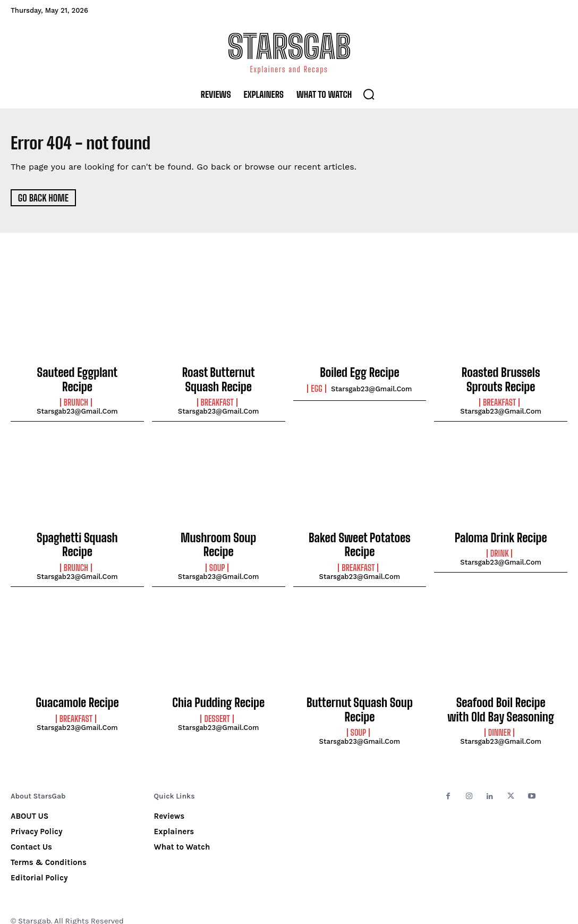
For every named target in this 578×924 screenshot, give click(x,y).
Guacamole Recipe (77, 693)
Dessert (217, 707)
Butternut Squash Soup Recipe (360, 699)
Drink (500, 547)
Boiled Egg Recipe (360, 373)
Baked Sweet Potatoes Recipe (359, 539)
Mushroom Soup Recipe (219, 533)
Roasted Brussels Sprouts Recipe (500, 379)
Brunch (76, 388)
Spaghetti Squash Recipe (77, 533)
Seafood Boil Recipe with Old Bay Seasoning (501, 699)
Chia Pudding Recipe (218, 693)
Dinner (500, 719)
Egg (316, 388)
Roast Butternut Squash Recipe (218, 379)
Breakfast (217, 399)
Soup (217, 547)
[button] (369, 94)
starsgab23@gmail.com (77, 396)
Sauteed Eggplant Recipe (78, 373)
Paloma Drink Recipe (500, 533)
